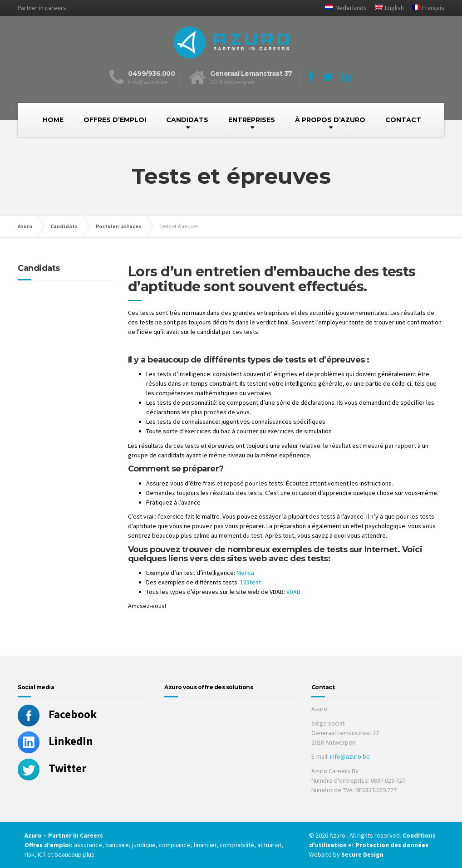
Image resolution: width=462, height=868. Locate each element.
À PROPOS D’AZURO (330, 120)
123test (251, 582)
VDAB (293, 592)
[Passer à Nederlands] (342, 8)
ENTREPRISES (252, 120)
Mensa (245, 573)
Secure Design (362, 854)
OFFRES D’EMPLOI (115, 120)
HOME (53, 120)
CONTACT (403, 120)
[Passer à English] (386, 8)
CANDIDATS (187, 120)
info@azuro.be (350, 756)
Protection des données (392, 845)
